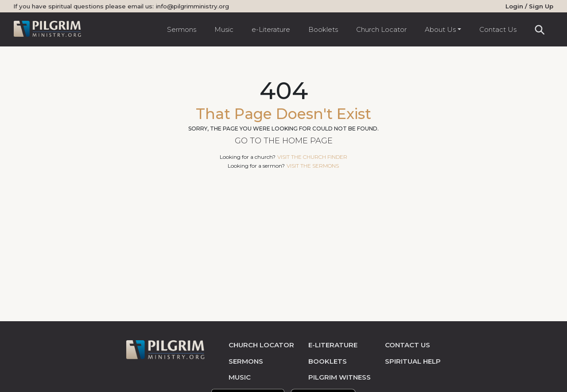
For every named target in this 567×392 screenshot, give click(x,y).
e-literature (333, 345)
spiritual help (413, 361)
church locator (261, 345)
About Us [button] (440, 29)
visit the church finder (312, 157)
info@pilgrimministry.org (192, 6)
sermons (246, 361)
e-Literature (271, 29)
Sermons (182, 29)
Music (224, 29)
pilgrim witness (340, 377)
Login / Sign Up (529, 6)
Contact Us (498, 29)
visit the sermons (313, 166)
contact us (408, 345)
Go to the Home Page (284, 141)
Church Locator (381, 29)
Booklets (323, 29)
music (240, 377)
